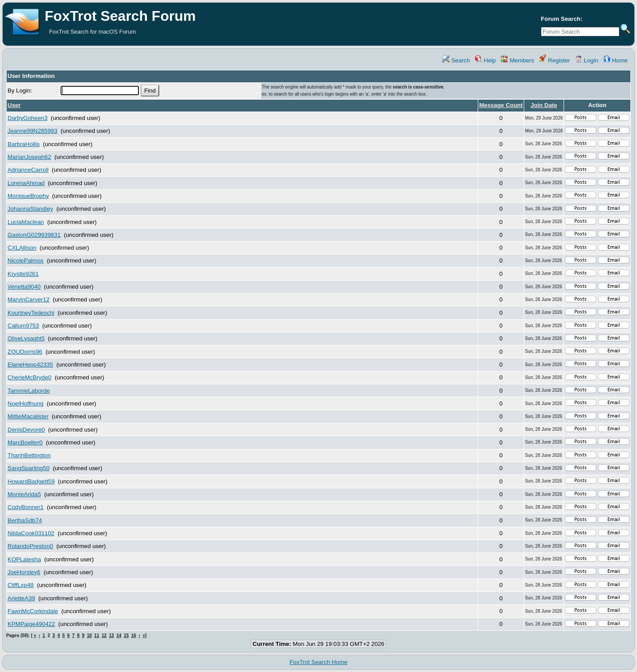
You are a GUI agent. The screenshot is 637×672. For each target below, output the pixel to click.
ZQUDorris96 (25, 352)
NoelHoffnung (25, 404)
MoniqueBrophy (28, 196)
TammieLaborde (29, 391)
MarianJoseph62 (29, 157)
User (14, 105)
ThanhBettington (29, 455)
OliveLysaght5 (26, 338)
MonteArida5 (24, 494)
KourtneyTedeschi (31, 313)
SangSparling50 (29, 468)
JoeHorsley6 (24, 572)
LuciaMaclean (26, 222)
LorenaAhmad (26, 183)
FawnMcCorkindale (33, 611)
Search (456, 60)
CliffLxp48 (21, 585)
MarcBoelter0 (25, 442)
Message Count (501, 105)
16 (134, 635)
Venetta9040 (24, 287)
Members (517, 60)
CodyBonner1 (26, 507)
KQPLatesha (24, 559)
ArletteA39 (21, 598)
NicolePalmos (25, 261)
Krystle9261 (23, 274)
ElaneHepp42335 (30, 365)
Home (616, 60)
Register (554, 60)
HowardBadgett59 (31, 481)
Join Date (544, 105)
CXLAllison (22, 248)
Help (485, 60)
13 (111, 635)
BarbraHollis (24, 144)
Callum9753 (23, 326)
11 (97, 635)
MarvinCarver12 (29, 299)
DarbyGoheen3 (27, 118)
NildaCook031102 (31, 533)
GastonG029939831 (34, 235)
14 (119, 635)
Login (587, 60)
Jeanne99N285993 (33, 131)
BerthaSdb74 (25, 520)
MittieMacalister (28, 416)
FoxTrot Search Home (319, 662)
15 (126, 635)
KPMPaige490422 (31, 624)
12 (104, 635)
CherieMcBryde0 (29, 377)
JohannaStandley (30, 209)
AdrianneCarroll (28, 170)
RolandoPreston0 (30, 546)
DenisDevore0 (26, 430)
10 (89, 635)
